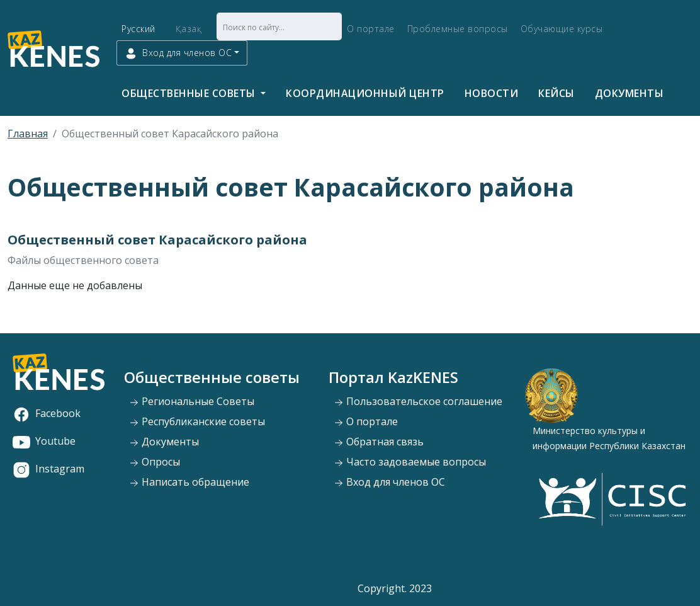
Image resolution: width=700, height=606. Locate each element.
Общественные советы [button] (190, 93)
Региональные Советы (192, 401)
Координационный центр (365, 93)
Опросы (155, 462)
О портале (371, 29)
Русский (138, 29)
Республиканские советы (197, 421)
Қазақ (189, 29)
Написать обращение (189, 482)
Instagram (48, 469)
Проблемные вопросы (458, 29)
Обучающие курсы (562, 29)
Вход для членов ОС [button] (178, 53)
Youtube (44, 441)
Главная (28, 134)
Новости (492, 93)
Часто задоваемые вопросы (410, 462)
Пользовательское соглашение (418, 401)
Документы (629, 93)
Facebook (47, 413)
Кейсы (556, 93)
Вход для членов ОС (389, 482)
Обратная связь (379, 442)
